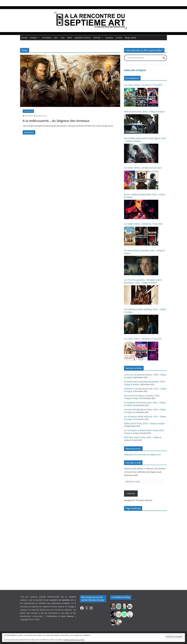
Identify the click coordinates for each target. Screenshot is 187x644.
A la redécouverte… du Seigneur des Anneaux (56, 121)
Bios (56, 38)
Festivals (98, 38)
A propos (109, 38)
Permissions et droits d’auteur (60, 616)
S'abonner (131, 493)
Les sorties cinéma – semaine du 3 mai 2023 (143, 339)
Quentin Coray (41, 116)
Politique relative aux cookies (74, 640)
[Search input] (144, 58)
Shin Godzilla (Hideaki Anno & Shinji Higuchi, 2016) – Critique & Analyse (145, 140)
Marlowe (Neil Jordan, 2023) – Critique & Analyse (144, 112)
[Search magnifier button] (164, 58)
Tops (63, 38)
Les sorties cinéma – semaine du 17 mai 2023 (143, 85)
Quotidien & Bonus (83, 38)
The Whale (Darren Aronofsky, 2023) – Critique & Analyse (144, 252)
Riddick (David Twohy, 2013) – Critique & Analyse (144, 423)
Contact (119, 38)
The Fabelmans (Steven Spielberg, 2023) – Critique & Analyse (145, 311)
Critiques (35, 38)
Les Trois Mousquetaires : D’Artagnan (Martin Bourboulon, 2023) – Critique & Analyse (143, 281)
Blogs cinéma (130, 38)
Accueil (24, 38)
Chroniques (47, 38)
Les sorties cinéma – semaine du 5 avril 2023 (143, 168)
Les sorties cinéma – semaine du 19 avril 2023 (143, 224)
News (70, 38)
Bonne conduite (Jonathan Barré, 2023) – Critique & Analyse (145, 196)
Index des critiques (135, 70)
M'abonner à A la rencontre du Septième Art (142, 455)
